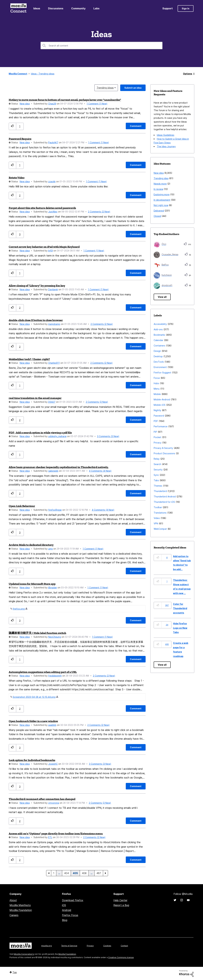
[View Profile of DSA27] (52, 402)
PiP (155, 432)
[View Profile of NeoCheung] (55, 637)
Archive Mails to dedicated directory (31, 545)
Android (67, 910)
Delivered (159, 211)
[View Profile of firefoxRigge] (55, 510)
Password (159, 416)
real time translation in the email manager (35, 398)
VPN (156, 523)
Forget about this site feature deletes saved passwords (42, 208)
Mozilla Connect (18, 8)
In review (158, 189)
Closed (157, 216)
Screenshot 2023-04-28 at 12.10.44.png (34, 697)
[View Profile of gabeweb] (53, 471)
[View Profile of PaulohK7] (53, 142)
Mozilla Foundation (21, 910)
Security (158, 470)
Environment (160, 367)
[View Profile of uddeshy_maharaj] (57, 436)
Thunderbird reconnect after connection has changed (42, 799)
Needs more (160, 184)
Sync (156, 475)
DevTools (159, 362)
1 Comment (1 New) (97, 104)
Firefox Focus (70, 915)
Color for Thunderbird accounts (180, 608)
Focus (157, 378)
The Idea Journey (166, 146)
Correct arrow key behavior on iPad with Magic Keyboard (44, 247)
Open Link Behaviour (22, 506)
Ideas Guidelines (166, 135)
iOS (64, 905)
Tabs (156, 480)
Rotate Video (17, 178)
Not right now (161, 205)
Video (157, 518)
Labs (96, 8)
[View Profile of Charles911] (54, 363)
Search (157, 464)
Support (168, 8)
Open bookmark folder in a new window (33, 721)
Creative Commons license (121, 957)
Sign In (186, 8)
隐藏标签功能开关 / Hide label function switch (37, 633)
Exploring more (162, 194)
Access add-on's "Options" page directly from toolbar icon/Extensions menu (56, 833)
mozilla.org (46, 946)
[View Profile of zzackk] (52, 181)
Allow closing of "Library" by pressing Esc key (37, 286)
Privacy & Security (163, 448)
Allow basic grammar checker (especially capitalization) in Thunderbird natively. (59, 467)
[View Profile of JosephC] (53, 764)
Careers (14, 915)
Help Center (120, 900)
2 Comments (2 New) (99, 212)
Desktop (158, 356)
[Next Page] (105, 873)
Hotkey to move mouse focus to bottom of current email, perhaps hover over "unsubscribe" (65, 100)
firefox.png (19, 609)
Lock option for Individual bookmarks (32, 760)
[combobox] (101, 46)
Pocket (157, 437)
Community (78, 8)
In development (162, 200)
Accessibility (160, 324)
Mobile (157, 394)
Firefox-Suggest (162, 373)
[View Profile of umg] (50, 549)
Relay (157, 459)
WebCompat (160, 529)
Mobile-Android (162, 399)
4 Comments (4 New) (100, 471)
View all (162, 297)
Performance (161, 426)
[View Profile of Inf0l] (51, 251)
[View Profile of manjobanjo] (54, 324)
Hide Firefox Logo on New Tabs (180, 628)
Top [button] (15, 972)
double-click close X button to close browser (36, 320)
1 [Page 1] (54, 873)
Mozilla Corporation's (24, 954)
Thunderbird (160, 491)
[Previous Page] (49, 873)
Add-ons (158, 329)
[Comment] (136, 126)
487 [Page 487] (99, 873)
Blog (65, 920)
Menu (157, 389)
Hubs (156, 383)
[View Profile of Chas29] (52, 104)
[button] (12, 126)
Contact (124, 946)
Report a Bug (121, 905)
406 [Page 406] (84, 873)
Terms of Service (69, 946)
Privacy (158, 443)
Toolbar (158, 507)
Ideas (37, 8)
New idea (25, 104)
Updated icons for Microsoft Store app (32, 584)
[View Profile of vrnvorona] (54, 803)
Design (157, 351)
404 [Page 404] (66, 873)
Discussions (56, 8)
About (13, 900)
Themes (158, 486)
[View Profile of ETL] (50, 837)
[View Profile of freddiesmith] (55, 676)
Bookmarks (159, 335)
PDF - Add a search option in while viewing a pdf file (40, 433)
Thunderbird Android (165, 497)
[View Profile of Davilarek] (53, 289)
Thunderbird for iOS (164, 502)
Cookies (107, 946)
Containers (159, 346)
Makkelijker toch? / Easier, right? (29, 359)
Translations (160, 513)
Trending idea (161, 178)
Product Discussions (164, 453)
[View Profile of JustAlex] (53, 212)
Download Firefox (73, 900)
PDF (156, 421)
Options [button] (188, 74)
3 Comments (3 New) (108, 436)
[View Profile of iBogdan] (53, 588)
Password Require (20, 139)
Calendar (158, 340)
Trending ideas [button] (105, 88)
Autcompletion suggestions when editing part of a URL (43, 672)
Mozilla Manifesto (20, 905)
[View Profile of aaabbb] (52, 725)
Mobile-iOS (160, 405)
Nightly (157, 410)
